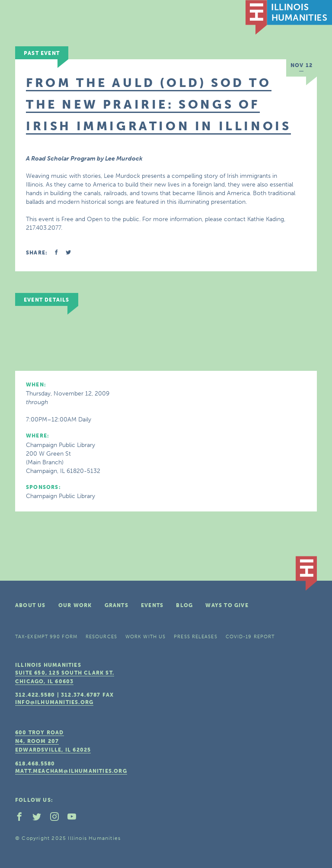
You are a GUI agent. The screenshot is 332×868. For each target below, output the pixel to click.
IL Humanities (289, 17)
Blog (184, 605)
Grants (117, 605)
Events (152, 605)
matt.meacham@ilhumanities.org (71, 771)
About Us (30, 605)
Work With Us (145, 637)
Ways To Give (227, 605)
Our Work (75, 605)
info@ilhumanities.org (54, 702)
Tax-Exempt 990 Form (46, 637)
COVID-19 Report (250, 637)
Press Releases (195, 637)
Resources (101, 637)
